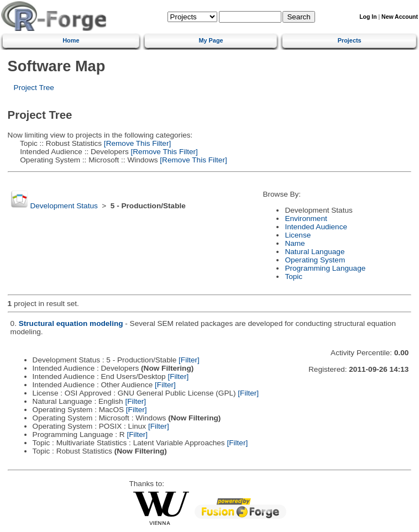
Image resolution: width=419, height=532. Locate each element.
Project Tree (34, 88)
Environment (306, 218)
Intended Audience (316, 227)
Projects (350, 40)
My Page (211, 40)
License (298, 235)
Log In (368, 17)
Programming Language (325, 268)
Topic (294, 276)
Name (295, 243)
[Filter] (189, 360)
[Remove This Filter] (136, 143)
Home (71, 40)
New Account (400, 17)
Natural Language (315, 252)
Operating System (315, 260)
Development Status (64, 206)
